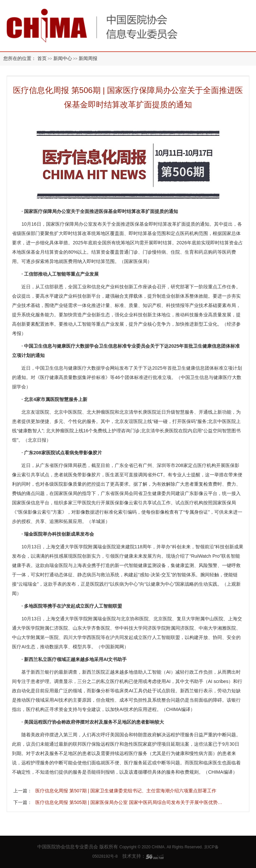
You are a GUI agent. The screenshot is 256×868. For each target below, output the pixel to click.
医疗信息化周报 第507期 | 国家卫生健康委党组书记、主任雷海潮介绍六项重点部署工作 (126, 791)
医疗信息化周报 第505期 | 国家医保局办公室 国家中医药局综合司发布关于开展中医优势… (129, 802)
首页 (42, 58)
